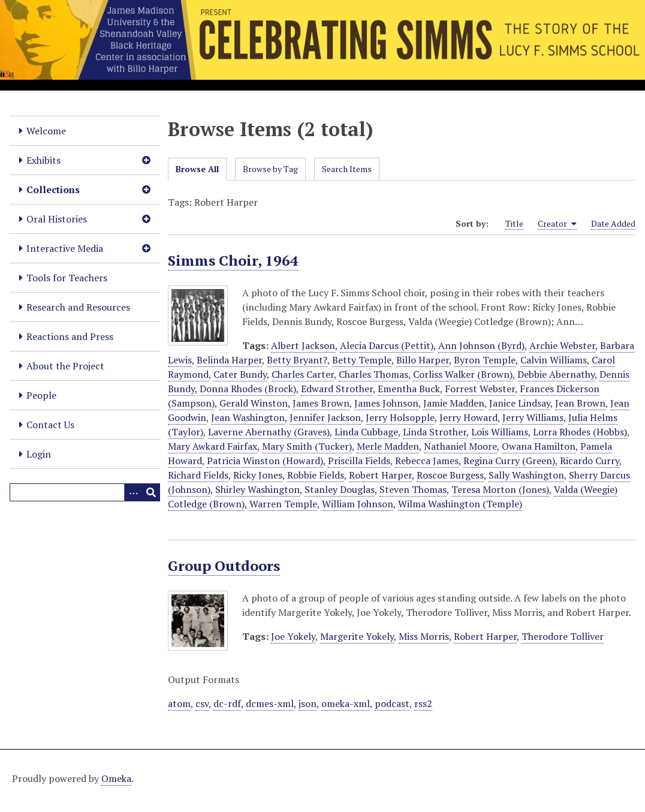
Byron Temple (485, 360)
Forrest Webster (480, 389)
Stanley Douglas (340, 489)
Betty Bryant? (297, 360)
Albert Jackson (303, 345)
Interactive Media (65, 248)
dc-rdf (227, 703)
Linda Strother (435, 432)
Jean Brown (580, 403)
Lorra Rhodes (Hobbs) (580, 432)
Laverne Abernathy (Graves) (269, 432)
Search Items (347, 169)
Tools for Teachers (67, 278)
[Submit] (151, 492)
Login (39, 454)
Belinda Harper (229, 360)
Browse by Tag (270, 169)
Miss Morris (424, 636)
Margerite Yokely (357, 636)
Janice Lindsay (520, 403)
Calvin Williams (554, 360)
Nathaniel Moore (460, 446)
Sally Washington (526, 475)
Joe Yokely (293, 636)
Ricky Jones (258, 475)
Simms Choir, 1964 (233, 260)
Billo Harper (423, 360)
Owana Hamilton (539, 446)
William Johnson (358, 504)
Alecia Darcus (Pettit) (387, 345)
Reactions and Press (70, 336)
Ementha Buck (409, 389)
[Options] (133, 492)
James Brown (321, 403)
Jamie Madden (454, 403)
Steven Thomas (413, 489)
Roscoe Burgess (450, 475)
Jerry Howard (468, 417)
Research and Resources (78, 307)
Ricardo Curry (590, 461)
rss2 (423, 703)
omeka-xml (346, 703)
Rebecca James (427, 461)
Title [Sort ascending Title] (514, 223)
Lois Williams (500, 432)
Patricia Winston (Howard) (265, 461)
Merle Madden (388, 446)
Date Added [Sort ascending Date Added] (613, 223)
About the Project (65, 366)
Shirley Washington (257, 489)
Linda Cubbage (366, 432)
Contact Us (50, 425)
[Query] (85, 492)
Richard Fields (198, 475)
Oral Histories (57, 219)
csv (202, 703)
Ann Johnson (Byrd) (481, 345)
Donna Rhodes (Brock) (248, 389)
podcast (392, 703)
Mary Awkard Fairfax (213, 446)
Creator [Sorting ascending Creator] (557, 224)
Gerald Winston (254, 403)
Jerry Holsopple (400, 417)
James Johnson (386, 403)
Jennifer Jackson (325, 417)
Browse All (197, 169)
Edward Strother (337, 389)
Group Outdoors (224, 566)
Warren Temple (283, 504)
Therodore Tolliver (563, 636)
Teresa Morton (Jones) (500, 489)
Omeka (116, 778)
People (41, 395)
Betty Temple (362, 360)
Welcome (46, 131)
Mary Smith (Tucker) (307, 446)
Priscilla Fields (359, 461)
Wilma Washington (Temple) (460, 504)
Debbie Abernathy (556, 374)
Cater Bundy (240, 374)
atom (179, 703)
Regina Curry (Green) (509, 461)
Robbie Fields (316, 475)
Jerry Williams (533, 417)
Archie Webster (562, 345)
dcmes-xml (270, 703)
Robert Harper (380, 475)
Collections (53, 190)
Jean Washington (248, 417)
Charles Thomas (373, 374)
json (308, 703)
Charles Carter (303, 374)
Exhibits (43, 160)
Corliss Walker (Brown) (463, 374)
